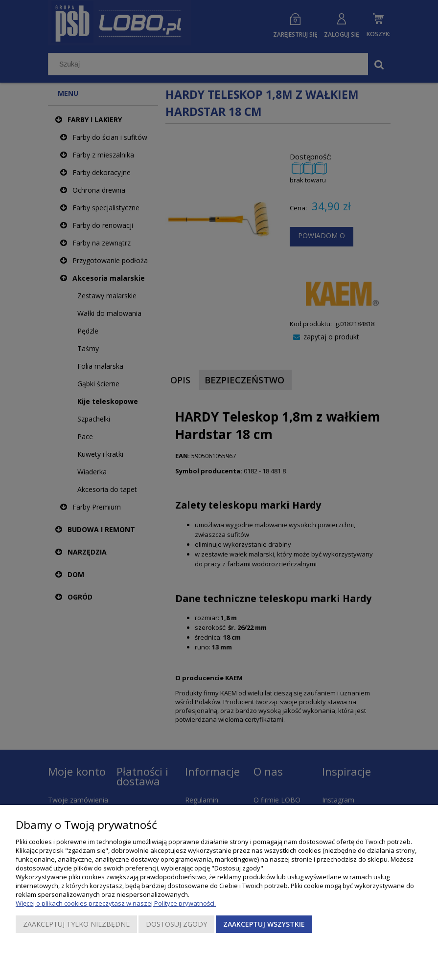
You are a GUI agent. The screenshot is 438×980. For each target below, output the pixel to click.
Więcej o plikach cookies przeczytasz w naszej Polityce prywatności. (116, 903)
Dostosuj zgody (176, 924)
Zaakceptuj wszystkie (264, 924)
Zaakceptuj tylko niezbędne (76, 924)
